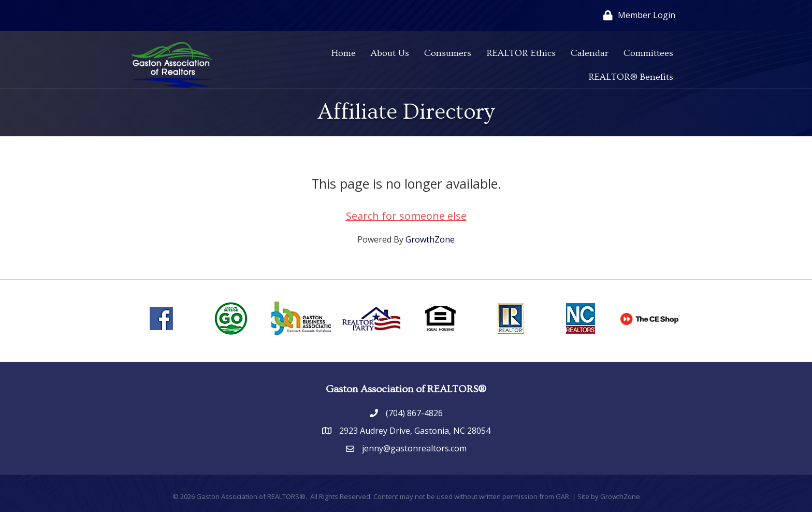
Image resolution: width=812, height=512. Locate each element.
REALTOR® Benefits (631, 77)
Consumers (448, 53)
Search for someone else (406, 216)
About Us (390, 53)
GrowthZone (430, 239)
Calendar (590, 53)
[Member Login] (637, 16)
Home (343, 53)
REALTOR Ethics (521, 53)
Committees (648, 53)
